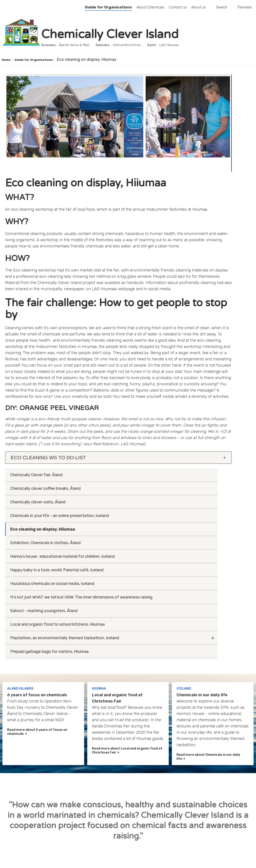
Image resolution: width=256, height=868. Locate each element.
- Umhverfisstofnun (122, 46)
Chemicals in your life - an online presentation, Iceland (208, 132)
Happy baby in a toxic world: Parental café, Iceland (204, 212)
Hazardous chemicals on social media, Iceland (207, 231)
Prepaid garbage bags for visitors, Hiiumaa (210, 337)
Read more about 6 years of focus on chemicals (37, 613)
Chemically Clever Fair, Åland (204, 82)
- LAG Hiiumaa (166, 46)
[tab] (79, 530)
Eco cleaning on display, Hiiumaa (202, 152)
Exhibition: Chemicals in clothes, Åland (208, 172)
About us (199, 10)
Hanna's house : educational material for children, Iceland (204, 192)
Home (9, 60)
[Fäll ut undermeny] (246, 314)
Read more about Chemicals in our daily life (208, 638)
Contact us (178, 10)
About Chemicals (150, 10)
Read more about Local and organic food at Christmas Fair (127, 631)
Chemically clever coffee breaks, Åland (208, 99)
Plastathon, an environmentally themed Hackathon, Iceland (207, 317)
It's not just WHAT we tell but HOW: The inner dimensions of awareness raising (206, 254)
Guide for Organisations (108, 10)
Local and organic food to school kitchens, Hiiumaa (209, 297)
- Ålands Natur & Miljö (68, 46)
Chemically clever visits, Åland (206, 116)
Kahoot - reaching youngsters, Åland (206, 277)
